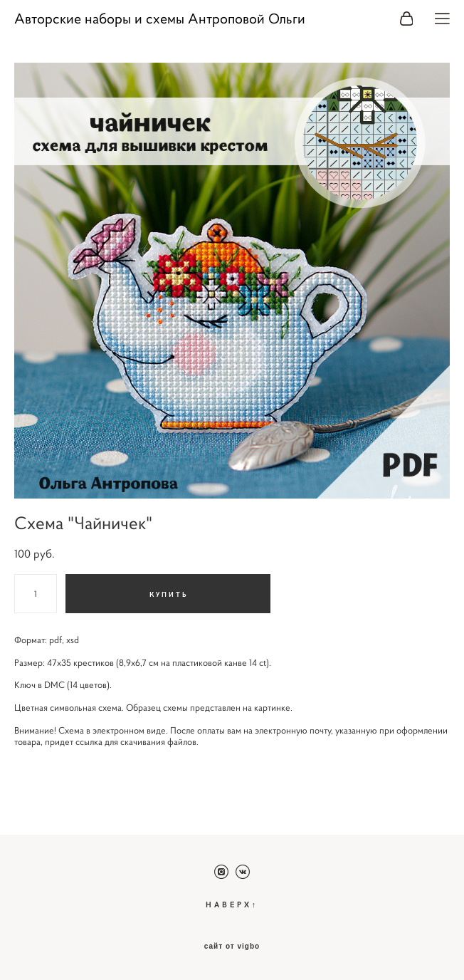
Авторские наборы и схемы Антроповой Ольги (160, 19)
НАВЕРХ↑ (232, 904)
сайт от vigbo (232, 947)
